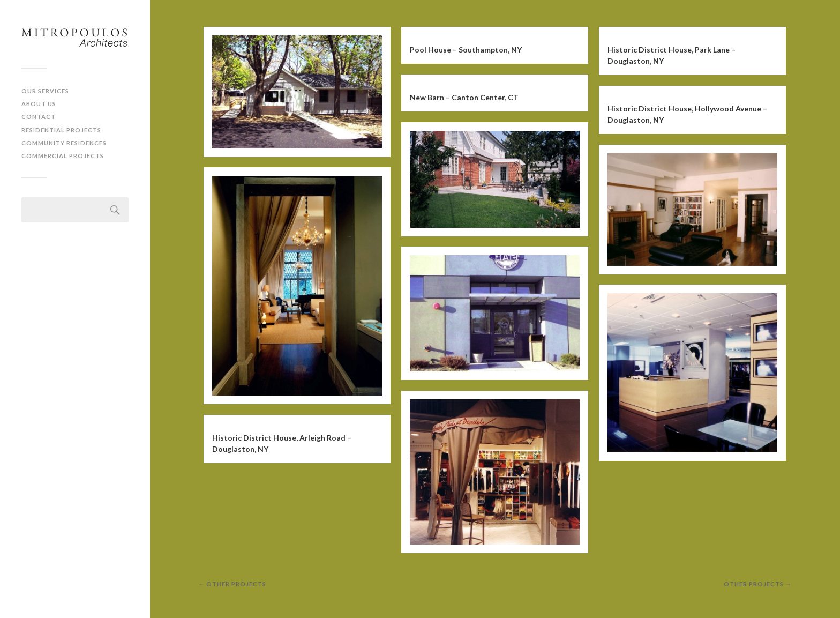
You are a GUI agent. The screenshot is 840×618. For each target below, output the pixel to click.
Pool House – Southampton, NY (466, 50)
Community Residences (64, 143)
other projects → (758, 584)
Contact (39, 117)
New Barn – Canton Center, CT (464, 97)
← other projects (232, 584)
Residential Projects (61, 130)
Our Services (45, 91)
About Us (39, 104)
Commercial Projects (63, 156)
